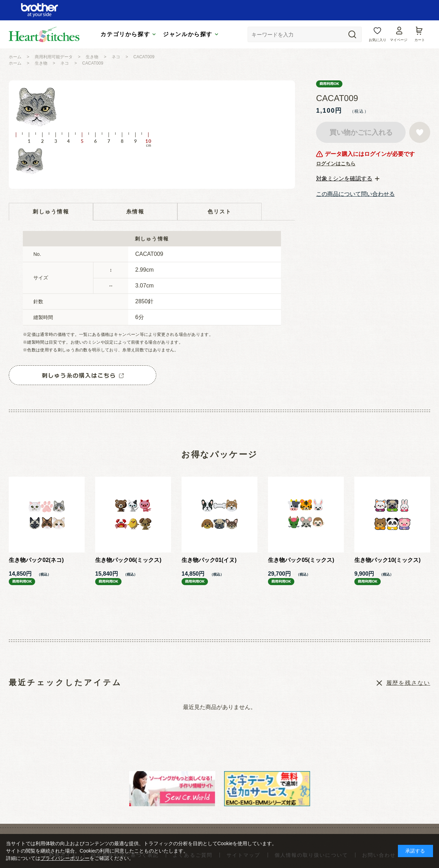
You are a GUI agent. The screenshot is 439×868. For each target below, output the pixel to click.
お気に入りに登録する (420, 132)
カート (420, 40)
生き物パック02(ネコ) (36, 560)
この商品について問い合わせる (355, 194)
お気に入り (378, 40)
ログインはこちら (336, 164)
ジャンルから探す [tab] (188, 34)
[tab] (348, 179)
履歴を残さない (408, 683)
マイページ (399, 40)
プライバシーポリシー (65, 858)
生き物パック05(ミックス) (301, 560)
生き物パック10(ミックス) (387, 560)
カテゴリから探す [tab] (125, 34)
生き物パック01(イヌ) (209, 560)
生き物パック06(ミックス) (128, 560)
